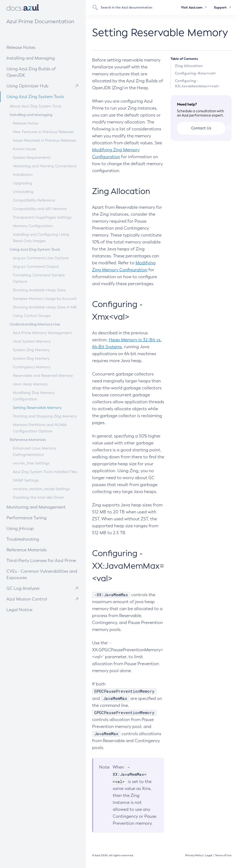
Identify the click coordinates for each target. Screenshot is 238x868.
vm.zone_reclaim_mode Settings (41, 489)
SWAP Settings (26, 480)
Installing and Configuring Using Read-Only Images (41, 238)
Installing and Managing (38, 58)
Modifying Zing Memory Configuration (34, 396)
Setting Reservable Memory (37, 408)
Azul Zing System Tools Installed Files (45, 472)
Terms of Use (223, 855)
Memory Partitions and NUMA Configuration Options (40, 428)
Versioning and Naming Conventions (45, 166)
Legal (209, 855)
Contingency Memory (32, 367)
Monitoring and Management (41, 507)
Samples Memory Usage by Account (45, 299)
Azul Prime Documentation (40, 21)
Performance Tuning (36, 518)
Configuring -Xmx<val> (195, 73)
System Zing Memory (31, 350)
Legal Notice (19, 610)
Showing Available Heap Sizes (39, 290)
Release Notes (33, 47)
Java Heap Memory (30, 384)
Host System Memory (32, 341)
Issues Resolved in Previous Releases (44, 140)
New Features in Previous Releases (43, 132)
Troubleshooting (34, 539)
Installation (23, 175)
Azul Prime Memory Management (42, 333)
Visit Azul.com (192, 7)
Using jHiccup (20, 528)
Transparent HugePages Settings (42, 217)
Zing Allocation (189, 66)
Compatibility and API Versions (40, 209)
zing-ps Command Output (36, 267)
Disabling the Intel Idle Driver (38, 497)
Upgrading (22, 183)
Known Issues (24, 149)
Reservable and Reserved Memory (43, 376)
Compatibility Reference (34, 200)
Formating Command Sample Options (39, 278)
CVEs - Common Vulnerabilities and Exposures (42, 574)
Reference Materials (36, 550)
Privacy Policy (194, 855)
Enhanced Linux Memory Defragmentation (35, 452)
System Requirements (32, 158)
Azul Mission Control (27, 599)
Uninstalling (23, 192)
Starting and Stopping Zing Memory (45, 416)
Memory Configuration (33, 226)
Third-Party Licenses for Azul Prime (41, 561)
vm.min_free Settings (31, 463)
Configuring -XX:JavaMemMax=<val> (197, 83)
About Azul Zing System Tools (35, 106)
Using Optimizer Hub (27, 86)
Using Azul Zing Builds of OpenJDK (42, 72)
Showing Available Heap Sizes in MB (45, 307)
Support (220, 7)
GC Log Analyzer (23, 588)
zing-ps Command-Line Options (41, 258)
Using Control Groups (32, 316)
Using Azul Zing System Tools (41, 96)
